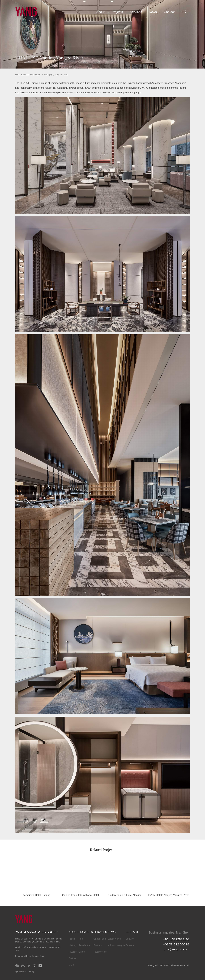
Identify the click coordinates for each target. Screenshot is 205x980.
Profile (72, 939)
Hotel (81, 939)
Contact (169, 12)
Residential (84, 945)
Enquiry (129, 939)
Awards (73, 952)
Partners (98, 945)
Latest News (114, 939)
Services (136, 12)
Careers (130, 945)
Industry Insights (116, 945)
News (153, 12)
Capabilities (100, 939)
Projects (117, 12)
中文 (184, 12)
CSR (71, 965)
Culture (73, 958)
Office (82, 952)
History (72, 945)
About (100, 12)
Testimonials (100, 952)
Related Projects (103, 850)
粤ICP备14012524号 (25, 972)
